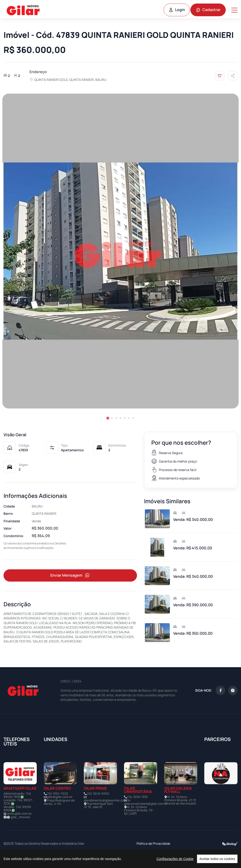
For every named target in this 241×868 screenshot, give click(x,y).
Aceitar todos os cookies (217, 859)
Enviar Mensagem (70, 587)
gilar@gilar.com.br (60, 808)
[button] (108, 429)
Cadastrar (208, 10)
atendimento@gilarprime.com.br (107, 812)
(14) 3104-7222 (57, 805)
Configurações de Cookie (175, 859)
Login (177, 10)
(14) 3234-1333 (137, 808)
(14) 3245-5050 (98, 805)
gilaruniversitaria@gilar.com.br (146, 815)
